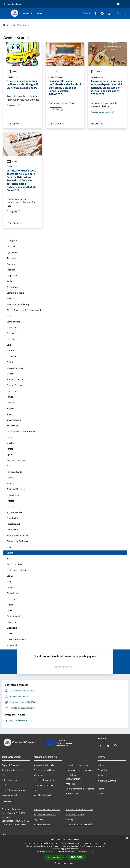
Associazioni (12, 287)
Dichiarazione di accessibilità (79, 824)
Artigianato (12, 275)
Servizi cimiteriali (15, 564)
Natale (10, 449)
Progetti (11, 501)
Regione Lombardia (13, 4)
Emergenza (12, 391)
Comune (11, 339)
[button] (65, 863)
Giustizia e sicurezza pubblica (79, 770)
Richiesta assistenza (43, 824)
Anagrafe (11, 264)
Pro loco (10, 506)
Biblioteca (11, 299)
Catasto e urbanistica (43, 785)
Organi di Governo (10, 765)
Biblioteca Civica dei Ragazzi (20, 304)
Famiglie (11, 397)
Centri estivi (12, 327)
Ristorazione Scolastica (18, 541)
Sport (9, 582)
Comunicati (103, 770)
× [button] (127, 838)
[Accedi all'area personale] (118, 4)
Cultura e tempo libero (44, 770)
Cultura (10, 351)
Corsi (9, 345)
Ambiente (11, 258)
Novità (16, 25)
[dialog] (65, 852)
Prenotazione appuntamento (47, 809)
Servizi (10, 558)
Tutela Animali (13, 616)
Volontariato (12, 645)
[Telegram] (101, 13)
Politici (5, 785)
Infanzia (10, 414)
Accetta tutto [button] (54, 857)
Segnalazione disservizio (45, 814)
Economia (11, 356)
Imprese (10, 408)
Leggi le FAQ (39, 819)
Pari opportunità (14, 472)
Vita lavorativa (40, 775)
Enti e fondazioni (9, 780)
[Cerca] (124, 13)
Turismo (10, 610)
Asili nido (11, 281)
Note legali (71, 819)
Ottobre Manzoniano (16, 460)
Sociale (10, 576)
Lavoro (10, 437)
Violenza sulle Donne (16, 639)
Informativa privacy (75, 814)
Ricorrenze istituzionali (18, 535)
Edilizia (10, 362)
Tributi (10, 605)
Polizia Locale (13, 495)
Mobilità (11, 443)
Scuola (10, 553)
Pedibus (10, 478)
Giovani (10, 403)
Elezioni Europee (15, 385)
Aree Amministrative (11, 770)
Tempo (10, 587)
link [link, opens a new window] (91, 851)
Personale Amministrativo (14, 790)
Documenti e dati (10, 795)
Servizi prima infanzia (17, 570)
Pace (9, 466)
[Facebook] (94, 13)
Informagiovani (14, 420)
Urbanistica (12, 628)
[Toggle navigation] (6, 13)
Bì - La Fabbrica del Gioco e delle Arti (24, 310)
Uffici (4, 775)
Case (9, 316)
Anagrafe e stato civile (44, 765)
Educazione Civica (15, 368)
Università (12, 622)
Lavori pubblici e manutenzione (21, 431)
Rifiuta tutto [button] (76, 857)
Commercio (12, 333)
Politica (10, 483)
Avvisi (12, 72)
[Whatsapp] (108, 13)
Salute (10, 547)
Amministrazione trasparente (79, 809)
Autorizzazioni (72, 794)
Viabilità (11, 634)
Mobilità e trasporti (43, 795)
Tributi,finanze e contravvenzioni (73, 777)
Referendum (13, 530)
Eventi (101, 794)
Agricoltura (12, 252)
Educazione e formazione (77, 765)
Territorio (11, 599)
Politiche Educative (16, 489)
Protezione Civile (15, 512)
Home (6, 25)
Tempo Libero (13, 593)
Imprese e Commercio (44, 780)
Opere (10, 454)
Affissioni (11, 247)
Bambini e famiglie (15, 293)
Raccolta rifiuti (14, 524)
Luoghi (101, 789)
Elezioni (10, 374)
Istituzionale (13, 426)
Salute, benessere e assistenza (80, 789)
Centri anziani (13, 322)
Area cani (11, 270)
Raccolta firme (13, 518)
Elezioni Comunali (15, 379)
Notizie (101, 765)
